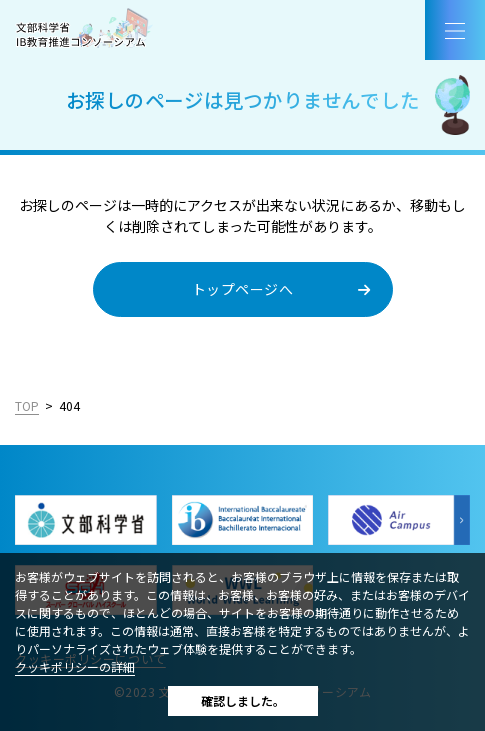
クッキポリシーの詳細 (75, 666)
